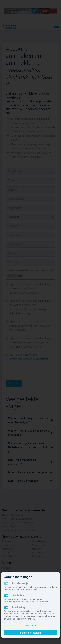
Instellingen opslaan (30, 633)
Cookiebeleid (30, 625)
